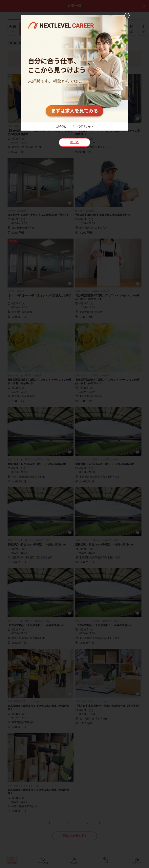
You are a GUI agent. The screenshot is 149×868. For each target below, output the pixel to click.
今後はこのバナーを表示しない (76, 126)
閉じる (74, 142)
